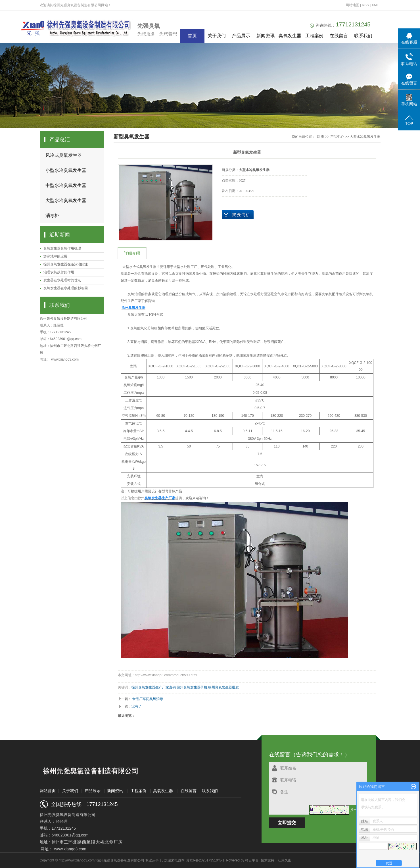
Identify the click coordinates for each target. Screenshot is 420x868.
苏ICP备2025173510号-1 (205, 860)
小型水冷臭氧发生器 (66, 170)
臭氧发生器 (290, 36)
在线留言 (339, 36)
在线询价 (238, 215)
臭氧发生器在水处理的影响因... (67, 288)
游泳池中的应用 (55, 256)
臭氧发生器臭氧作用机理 (62, 248)
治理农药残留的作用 (59, 272)
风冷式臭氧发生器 (64, 155)
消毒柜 (52, 216)
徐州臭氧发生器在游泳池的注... (67, 264)
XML (375, 5)
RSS (365, 5)
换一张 (355, 810)
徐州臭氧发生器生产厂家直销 (154, 687)
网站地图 (353, 5)
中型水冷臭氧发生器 (66, 185)
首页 (192, 36)
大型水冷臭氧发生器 (66, 200)
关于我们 (217, 36)
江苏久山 (285, 860)
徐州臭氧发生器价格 (192, 687)
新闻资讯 (266, 36)
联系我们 (363, 36)
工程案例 (314, 36)
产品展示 (241, 36)
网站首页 (48, 791)
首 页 (320, 137)
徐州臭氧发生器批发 (223, 687)
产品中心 (337, 137)
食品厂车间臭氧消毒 (148, 699)
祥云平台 (252, 860)
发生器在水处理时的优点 (62, 280)
